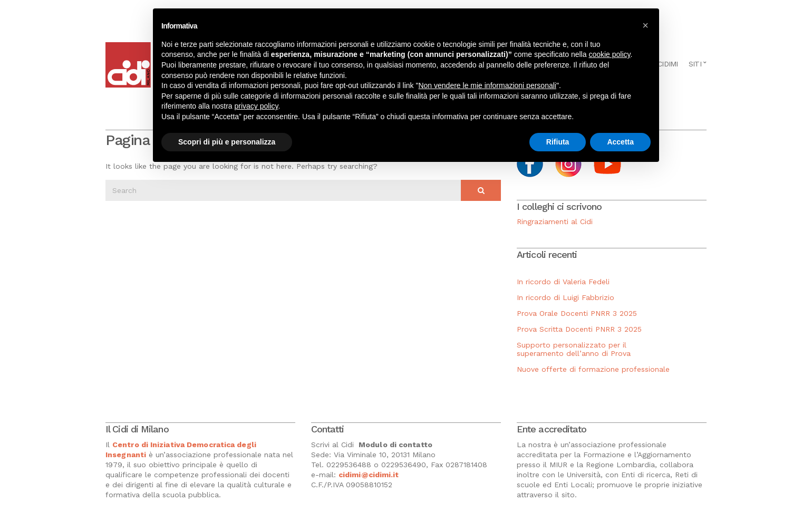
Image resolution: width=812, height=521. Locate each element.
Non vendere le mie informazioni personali (487, 85)
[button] (645, 25)
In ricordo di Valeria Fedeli (563, 282)
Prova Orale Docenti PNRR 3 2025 (577, 313)
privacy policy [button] (257, 106)
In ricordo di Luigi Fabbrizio (565, 297)
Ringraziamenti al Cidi (555, 221)
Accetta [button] (620, 142)
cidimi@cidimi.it (369, 475)
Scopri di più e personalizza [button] (227, 142)
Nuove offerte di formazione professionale (593, 369)
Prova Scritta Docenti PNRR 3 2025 (579, 329)
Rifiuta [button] (558, 142)
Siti (695, 64)
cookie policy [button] (609, 54)
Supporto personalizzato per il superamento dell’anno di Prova (574, 349)
